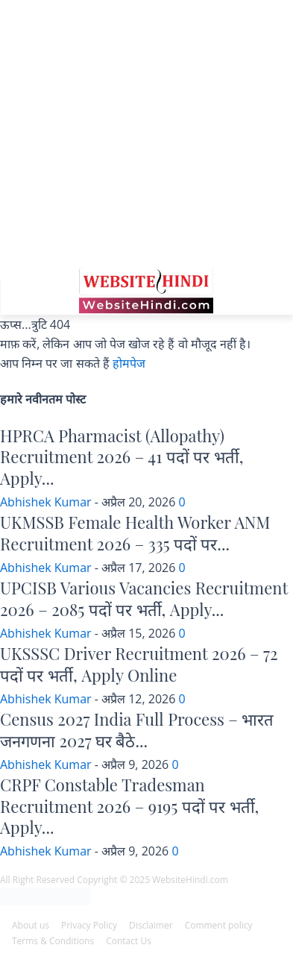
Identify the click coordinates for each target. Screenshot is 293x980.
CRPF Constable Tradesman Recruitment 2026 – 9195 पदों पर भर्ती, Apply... (129, 806)
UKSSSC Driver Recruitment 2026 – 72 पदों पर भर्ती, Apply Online (139, 664)
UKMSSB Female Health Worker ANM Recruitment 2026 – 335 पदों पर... (135, 533)
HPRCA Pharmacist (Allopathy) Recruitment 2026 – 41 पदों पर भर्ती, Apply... (122, 457)
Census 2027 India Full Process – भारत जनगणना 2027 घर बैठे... (137, 730)
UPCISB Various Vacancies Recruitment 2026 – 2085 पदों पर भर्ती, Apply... (144, 599)
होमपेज (129, 363)
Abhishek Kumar (46, 502)
